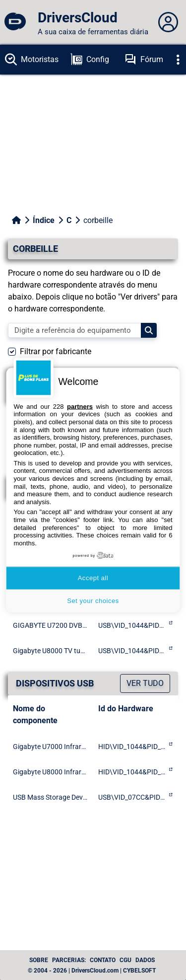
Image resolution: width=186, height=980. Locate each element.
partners (80, 406)
